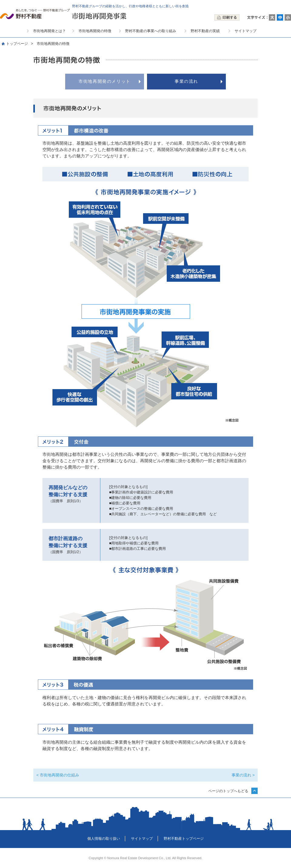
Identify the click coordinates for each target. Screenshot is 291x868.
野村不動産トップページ (184, 839)
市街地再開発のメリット (105, 81)
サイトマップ (246, 31)
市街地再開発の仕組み (59, 775)
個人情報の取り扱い (104, 839)
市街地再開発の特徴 (95, 31)
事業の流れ (186, 81)
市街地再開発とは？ (49, 31)
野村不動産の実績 (205, 31)
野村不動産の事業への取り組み (151, 31)
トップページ (17, 44)
